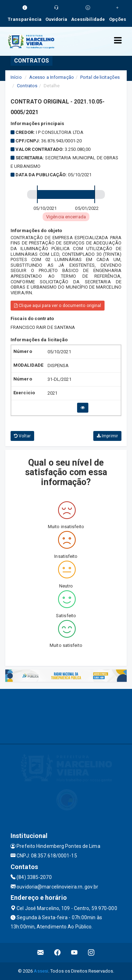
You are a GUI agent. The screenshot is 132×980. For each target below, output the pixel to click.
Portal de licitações (100, 77)
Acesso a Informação (52, 77)
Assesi (41, 971)
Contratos (27, 86)
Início (16, 77)
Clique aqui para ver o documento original (58, 306)
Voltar (22, 436)
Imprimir (107, 436)
